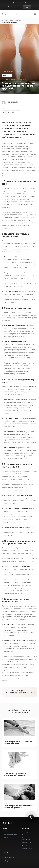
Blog (24, 835)
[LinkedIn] (13, 112)
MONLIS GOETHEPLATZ (10, 835)
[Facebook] (4, 112)
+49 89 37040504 (10, 857)
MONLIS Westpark (8, 838)
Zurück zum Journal (12, 71)
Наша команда (27, 843)
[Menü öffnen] (35, 14)
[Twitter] (8, 112)
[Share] (18, 112)
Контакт (25, 845)
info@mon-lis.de (10, 861)
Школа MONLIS (27, 848)
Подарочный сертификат (26, 839)
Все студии (26, 832)
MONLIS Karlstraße (9, 832)
